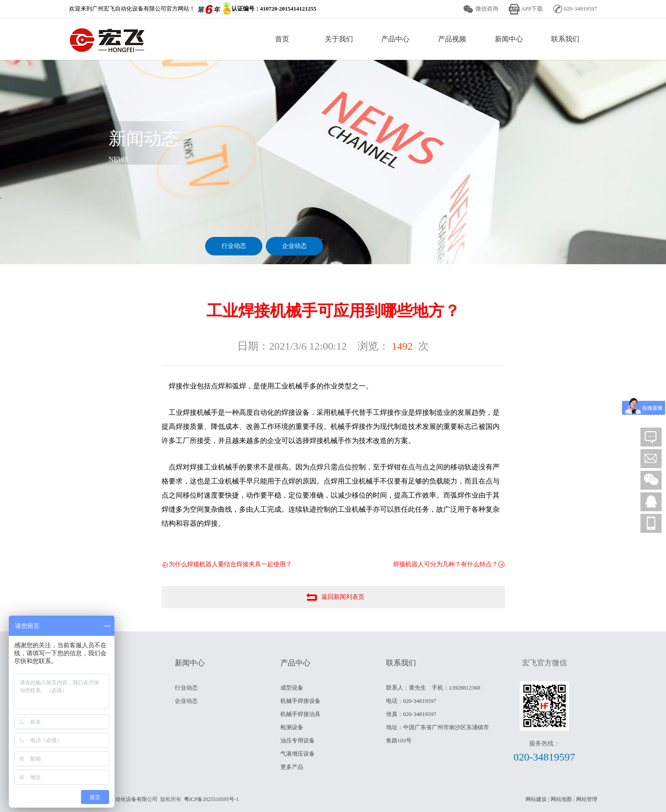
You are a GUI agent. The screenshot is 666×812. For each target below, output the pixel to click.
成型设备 (292, 688)
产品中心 (395, 39)
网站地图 (561, 799)
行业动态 (234, 246)
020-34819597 (545, 757)
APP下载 (532, 9)
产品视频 (452, 39)
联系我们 (565, 39)
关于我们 (339, 39)
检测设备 (292, 727)
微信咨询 (487, 9)
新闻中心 (509, 39)
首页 (282, 39)
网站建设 (536, 799)
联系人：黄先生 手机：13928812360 (433, 688)
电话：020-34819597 (411, 701)
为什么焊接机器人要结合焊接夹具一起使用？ (227, 565)
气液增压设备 (298, 754)
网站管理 (587, 799)
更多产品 (292, 767)
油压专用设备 (298, 740)
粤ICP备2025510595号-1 (212, 799)
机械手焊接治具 (300, 714)
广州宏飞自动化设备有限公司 (124, 799)
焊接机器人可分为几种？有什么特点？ (449, 565)
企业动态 (294, 246)
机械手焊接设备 (300, 701)
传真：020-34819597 (411, 714)
